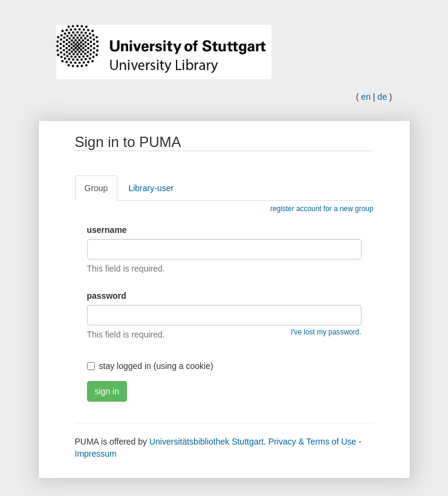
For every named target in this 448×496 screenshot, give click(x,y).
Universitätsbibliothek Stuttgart (206, 442)
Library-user (151, 188)
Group (96, 188)
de (382, 97)
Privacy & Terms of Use (312, 442)
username (107, 230)
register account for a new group (322, 209)
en (366, 97)
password (107, 296)
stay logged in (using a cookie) (150, 366)
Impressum (96, 454)
